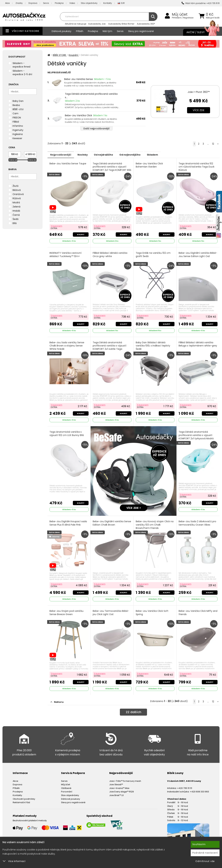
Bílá (15, 223)
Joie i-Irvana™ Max (119, 785)
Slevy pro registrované (141, 31)
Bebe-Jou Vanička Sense (79, 79)
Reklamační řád (21, 799)
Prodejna (59, 3)
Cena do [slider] (32, 160)
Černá (16, 215)
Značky (19, 3)
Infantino (18, 126)
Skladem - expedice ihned (21, 65)
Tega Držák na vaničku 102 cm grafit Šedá (153, 254)
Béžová (17, 190)
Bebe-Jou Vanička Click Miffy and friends (196, 610)
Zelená (16, 207)
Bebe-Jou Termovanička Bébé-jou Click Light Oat (111, 610)
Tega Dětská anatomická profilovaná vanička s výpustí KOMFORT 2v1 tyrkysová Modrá (196, 433)
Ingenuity (18, 130)
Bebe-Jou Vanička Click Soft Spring (152, 610)
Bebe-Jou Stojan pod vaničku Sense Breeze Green (67, 610)
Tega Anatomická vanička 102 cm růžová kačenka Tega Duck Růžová (197, 167)
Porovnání (67, 788)
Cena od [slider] (13, 160)
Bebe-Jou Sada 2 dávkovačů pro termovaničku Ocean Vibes (198, 521)
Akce (7, 3)
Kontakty (108, 3)
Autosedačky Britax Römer (121, 24)
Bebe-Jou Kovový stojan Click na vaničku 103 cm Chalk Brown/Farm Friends (155, 523)
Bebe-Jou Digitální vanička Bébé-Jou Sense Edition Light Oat (196, 255)
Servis (46, 3)
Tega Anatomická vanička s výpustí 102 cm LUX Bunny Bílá (67, 432)
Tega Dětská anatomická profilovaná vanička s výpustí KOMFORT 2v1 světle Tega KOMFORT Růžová (110, 346)
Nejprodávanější (62, 155)
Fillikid (16, 122)
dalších (134, 709)
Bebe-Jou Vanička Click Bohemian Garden (149, 165)
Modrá (16, 202)
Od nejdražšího (112, 155)
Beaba (16, 105)
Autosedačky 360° (146, 24)
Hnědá (16, 211)
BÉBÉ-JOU (18, 109)
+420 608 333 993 (199, 788)
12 (213, 144)
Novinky (87, 155)
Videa (72, 3)
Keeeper (17, 138)
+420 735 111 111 (185, 785)
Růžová (17, 198)
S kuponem (57, 225)
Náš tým (107, 31)
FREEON (17, 118)
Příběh (80, 31)
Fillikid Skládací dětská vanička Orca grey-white (110, 254)
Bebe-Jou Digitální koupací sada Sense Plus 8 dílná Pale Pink (69, 521)
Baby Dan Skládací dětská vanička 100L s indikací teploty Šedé (153, 344)
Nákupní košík (213, 18)
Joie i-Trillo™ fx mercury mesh (125, 778)
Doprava (33, 3)
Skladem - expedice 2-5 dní (22, 73)
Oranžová (18, 194)
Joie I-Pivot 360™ (199, 92)
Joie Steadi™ (116, 781)
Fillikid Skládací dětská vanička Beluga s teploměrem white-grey (196, 344)
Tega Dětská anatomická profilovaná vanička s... (91, 96)
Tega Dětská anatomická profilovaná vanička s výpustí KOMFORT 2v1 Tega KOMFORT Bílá (110, 168)
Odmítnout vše (205, 861)
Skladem (167, 155)
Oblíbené (66, 785)
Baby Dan (18, 101)
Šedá (15, 219)
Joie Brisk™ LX (116, 792)
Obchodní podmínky (24, 795)
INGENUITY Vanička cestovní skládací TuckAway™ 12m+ (66, 254)
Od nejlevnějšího (141, 155)
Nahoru (57, 699)
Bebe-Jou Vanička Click (78, 115)
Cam (15, 113)
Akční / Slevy (200, 32)
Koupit (80, 234)
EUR (121, 3)
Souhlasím (199, 844)
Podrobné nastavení (205, 853)
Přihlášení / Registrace (183, 18)
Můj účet (180, 14)
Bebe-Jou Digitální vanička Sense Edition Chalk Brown (108, 521)
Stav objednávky (89, 3)
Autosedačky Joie (97, 24)
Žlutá (15, 186)
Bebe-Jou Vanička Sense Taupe (68, 163)
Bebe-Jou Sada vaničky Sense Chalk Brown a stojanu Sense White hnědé (67, 344)
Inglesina (18, 134)
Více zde (199, 110)
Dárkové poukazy (62, 31)
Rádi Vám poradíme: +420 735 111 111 (201, 3)
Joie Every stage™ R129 (122, 788)
